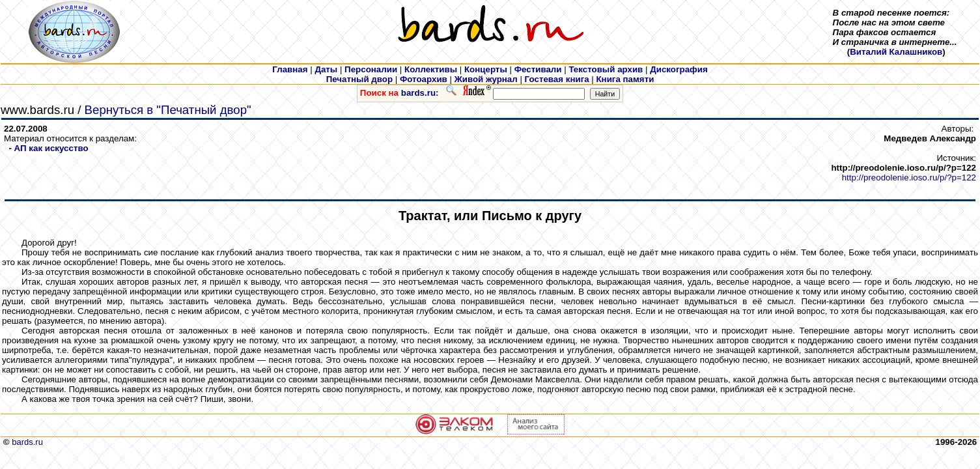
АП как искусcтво (51, 148)
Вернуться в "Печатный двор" (168, 110)
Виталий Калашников (896, 52)
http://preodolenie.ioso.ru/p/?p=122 (909, 178)
